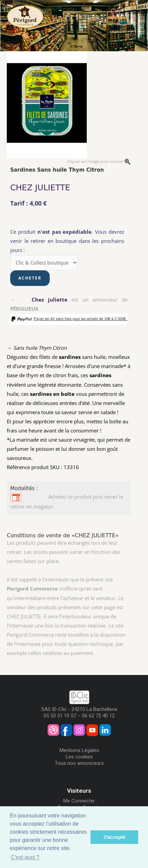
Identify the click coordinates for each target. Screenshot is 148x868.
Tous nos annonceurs (79, 763)
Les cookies (79, 757)
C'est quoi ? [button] (25, 857)
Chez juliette (50, 300)
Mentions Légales (79, 750)
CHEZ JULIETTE (40, 188)
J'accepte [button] (114, 837)
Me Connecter (79, 801)
